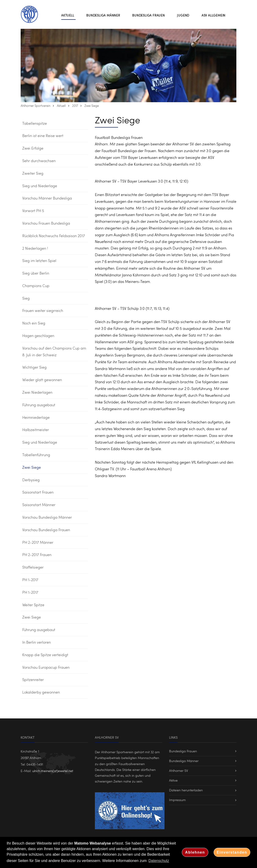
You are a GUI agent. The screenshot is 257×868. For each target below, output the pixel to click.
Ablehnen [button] (195, 852)
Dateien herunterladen (186, 790)
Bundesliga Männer (184, 761)
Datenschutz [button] (159, 861)
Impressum (177, 800)
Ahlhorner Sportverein (35, 106)
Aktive (173, 780)
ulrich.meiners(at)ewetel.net (53, 771)
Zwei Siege (92, 106)
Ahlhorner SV (179, 771)
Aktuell (61, 106)
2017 (75, 106)
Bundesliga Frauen (183, 751)
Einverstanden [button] (232, 852)
